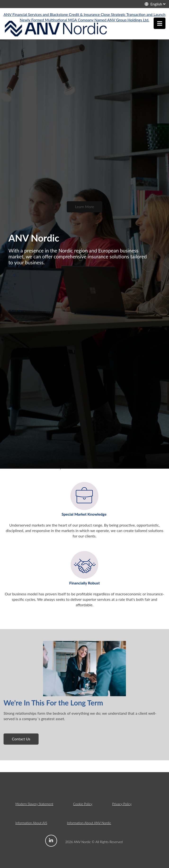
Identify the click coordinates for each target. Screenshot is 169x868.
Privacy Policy (122, 804)
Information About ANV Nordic (89, 823)
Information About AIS (31, 823)
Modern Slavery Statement (34, 804)
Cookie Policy (83, 804)
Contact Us (21, 739)
